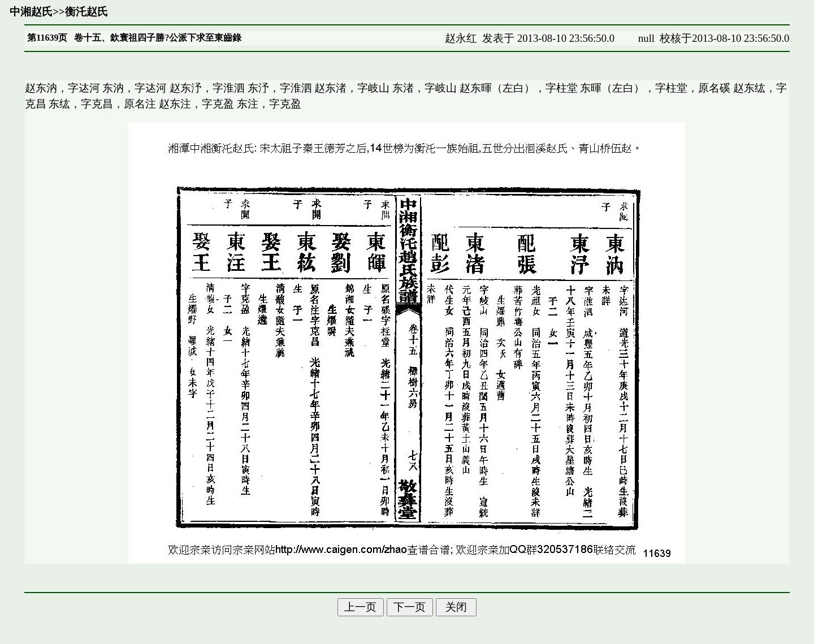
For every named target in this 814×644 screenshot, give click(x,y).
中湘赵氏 (31, 12)
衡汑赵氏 (86, 12)
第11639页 (47, 38)
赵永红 (461, 38)
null (646, 38)
